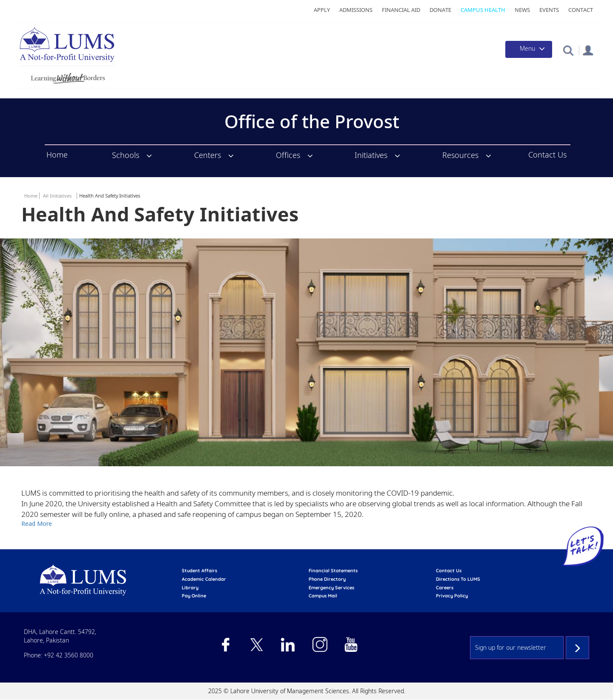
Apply (322, 10)
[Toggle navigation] (529, 49)
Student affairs (199, 571)
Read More (37, 524)
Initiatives (371, 155)
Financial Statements (333, 571)
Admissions (356, 10)
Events (549, 10)
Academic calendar (204, 579)
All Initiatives (57, 196)
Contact (581, 10)
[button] (568, 50)
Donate (440, 10)
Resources (460, 155)
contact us (449, 571)
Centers (208, 155)
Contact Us (547, 155)
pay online (194, 596)
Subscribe (577, 648)
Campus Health (483, 10)
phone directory (327, 579)
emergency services (331, 588)
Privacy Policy (452, 596)
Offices (288, 155)
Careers (445, 588)
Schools (126, 155)
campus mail (323, 596)
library (190, 588)
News (522, 10)
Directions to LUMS (458, 579)
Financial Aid (401, 10)
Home (57, 155)
